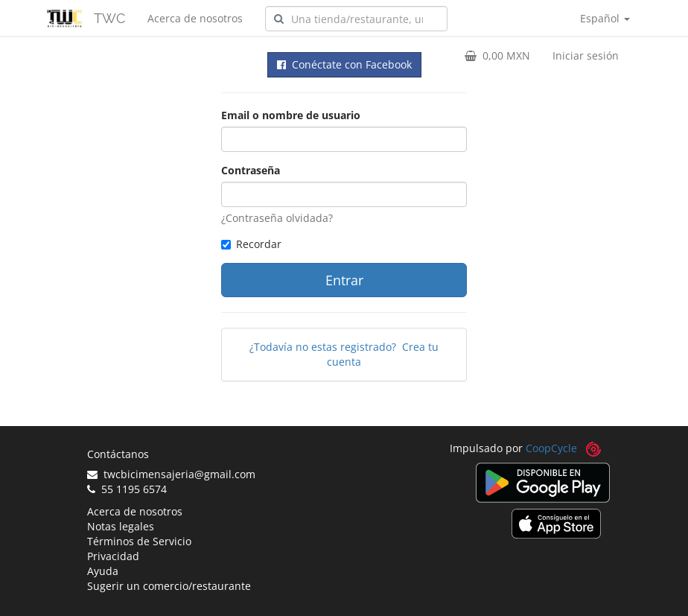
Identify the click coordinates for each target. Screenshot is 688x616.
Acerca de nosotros (195, 18)
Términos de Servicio (139, 541)
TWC (109, 18)
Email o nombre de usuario (291, 115)
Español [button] (605, 18)
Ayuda (103, 571)
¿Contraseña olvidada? (277, 218)
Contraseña (251, 170)
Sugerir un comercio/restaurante (169, 586)
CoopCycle (551, 448)
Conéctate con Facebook (344, 64)
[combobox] (356, 19)
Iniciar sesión (586, 55)
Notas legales (121, 526)
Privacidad (113, 556)
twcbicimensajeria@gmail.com (171, 474)
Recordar (251, 244)
